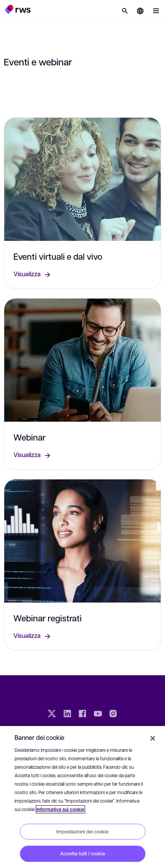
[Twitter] (52, 714)
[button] (18, 9)
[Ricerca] (125, 11)
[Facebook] (82, 714)
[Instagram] (113, 714)
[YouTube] (98, 714)
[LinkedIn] (67, 714)
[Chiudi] (153, 738)
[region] (82, 797)
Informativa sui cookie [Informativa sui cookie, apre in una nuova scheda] (60, 809)
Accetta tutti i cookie (83, 853)
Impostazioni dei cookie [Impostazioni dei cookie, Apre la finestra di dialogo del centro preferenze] (82, 831)
